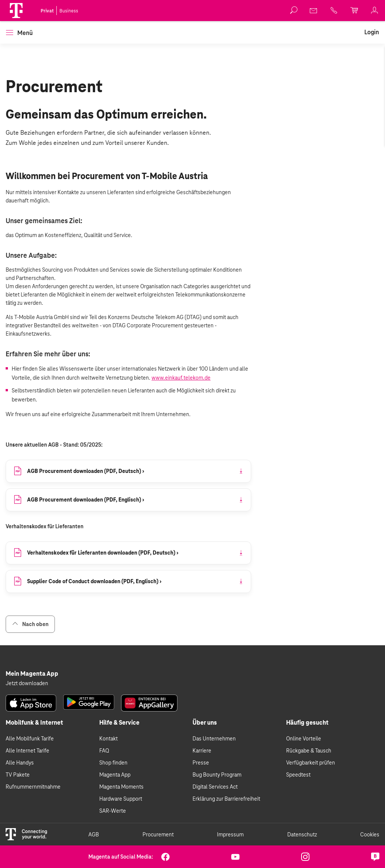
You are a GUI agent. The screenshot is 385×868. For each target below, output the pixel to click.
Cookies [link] (370, 835)
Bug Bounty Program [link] (217, 775)
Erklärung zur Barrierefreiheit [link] (226, 799)
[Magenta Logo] (16, 11)
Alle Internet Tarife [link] (27, 751)
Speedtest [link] (298, 775)
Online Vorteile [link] (304, 739)
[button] (16, 11)
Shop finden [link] (113, 763)
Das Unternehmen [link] (214, 739)
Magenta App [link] (115, 775)
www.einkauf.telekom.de (181, 378)
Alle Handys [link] (20, 763)
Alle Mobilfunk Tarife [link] (30, 739)
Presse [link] (201, 763)
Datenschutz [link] (302, 835)
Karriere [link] (202, 751)
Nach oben (30, 624)
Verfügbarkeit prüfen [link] (311, 763)
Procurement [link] (158, 835)
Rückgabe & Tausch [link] (309, 751)
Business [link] (69, 11)
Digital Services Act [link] (215, 787)
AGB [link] (94, 835)
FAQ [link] (104, 751)
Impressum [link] (230, 835)
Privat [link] (47, 11)
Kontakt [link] (108, 739)
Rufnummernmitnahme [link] (33, 787)
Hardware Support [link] (121, 799)
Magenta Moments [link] (121, 787)
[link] (314, 11)
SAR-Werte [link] (113, 811)
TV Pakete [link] (18, 775)
